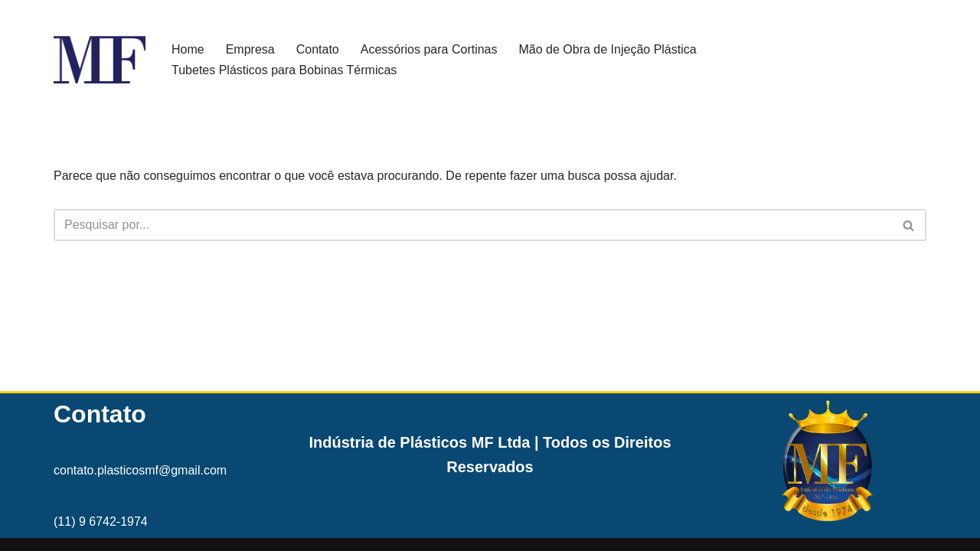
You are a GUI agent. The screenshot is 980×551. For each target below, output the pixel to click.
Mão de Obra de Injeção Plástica (608, 49)
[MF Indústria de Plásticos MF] (100, 60)
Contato (318, 49)
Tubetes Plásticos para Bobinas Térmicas (284, 70)
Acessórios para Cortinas (429, 49)
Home (188, 49)
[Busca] (473, 225)
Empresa (250, 49)
